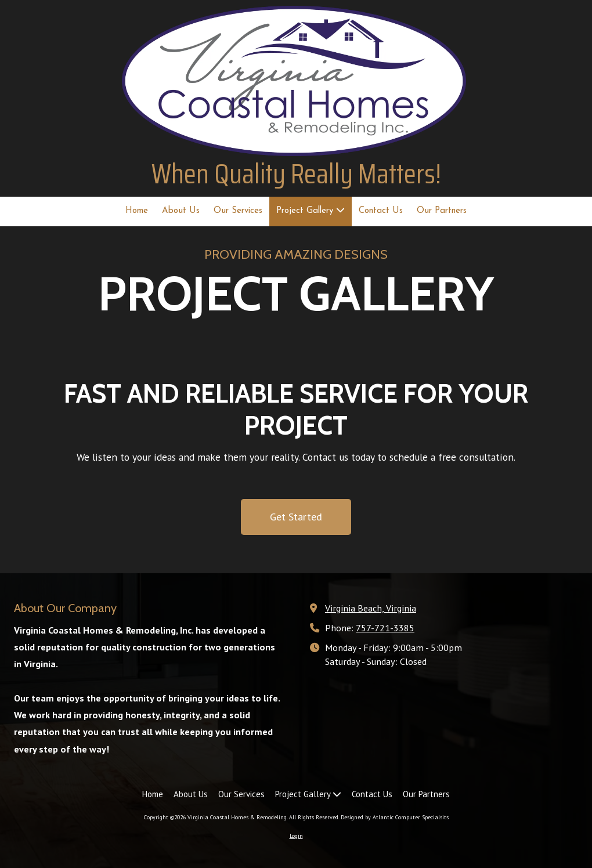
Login (296, 836)
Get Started (296, 517)
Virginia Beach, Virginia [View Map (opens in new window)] (371, 608)
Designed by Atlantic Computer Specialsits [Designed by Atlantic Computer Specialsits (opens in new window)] (395, 817)
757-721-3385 (385, 628)
